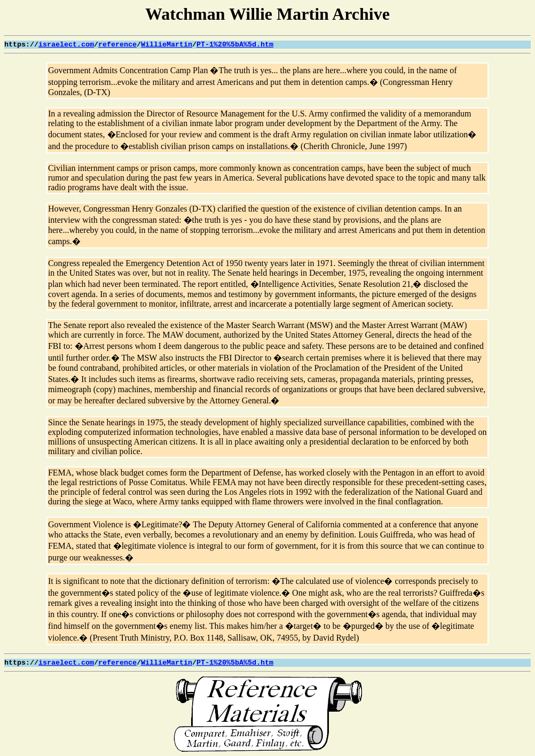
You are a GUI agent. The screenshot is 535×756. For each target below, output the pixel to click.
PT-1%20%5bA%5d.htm (235, 45)
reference (117, 45)
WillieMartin (167, 45)
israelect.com (66, 45)
